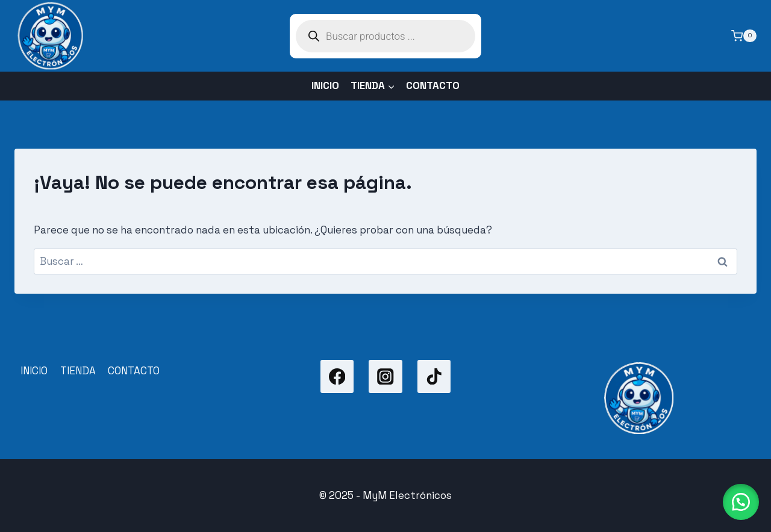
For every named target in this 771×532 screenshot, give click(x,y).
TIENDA (78, 371)
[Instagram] (385, 376)
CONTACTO (433, 85)
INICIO (325, 85)
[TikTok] (434, 376)
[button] (741, 502)
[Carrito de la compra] (744, 36)
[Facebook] (337, 376)
